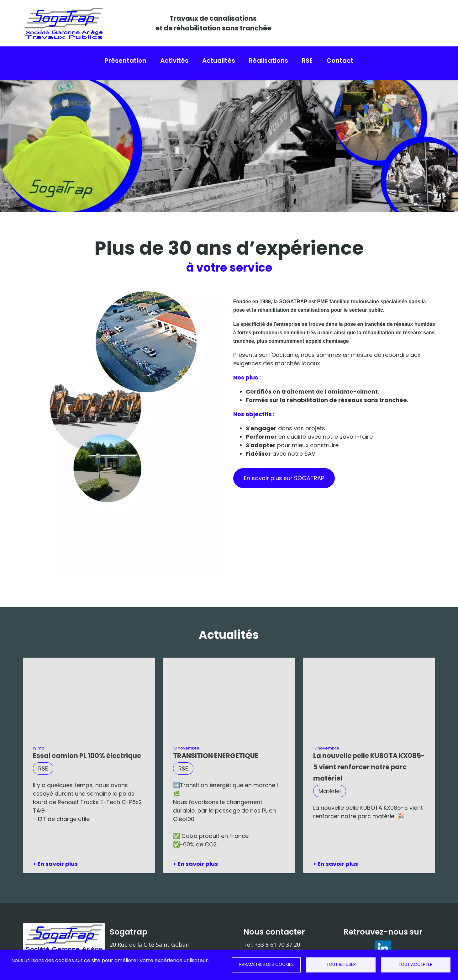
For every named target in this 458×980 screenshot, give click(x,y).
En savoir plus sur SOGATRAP (284, 473)
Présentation (126, 61)
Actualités (219, 61)
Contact (340, 61)
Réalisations (268, 61)
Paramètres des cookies (266, 964)
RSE (307, 61)
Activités (174, 61)
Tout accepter (416, 964)
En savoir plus (58, 859)
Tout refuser (341, 964)
